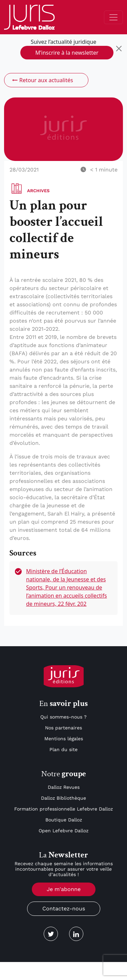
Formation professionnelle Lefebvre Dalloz (63, 809)
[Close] (119, 49)
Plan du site (63, 749)
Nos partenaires (63, 728)
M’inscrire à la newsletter (67, 53)
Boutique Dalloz (64, 820)
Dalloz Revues (64, 787)
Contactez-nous (64, 909)
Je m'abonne (64, 889)
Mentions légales (64, 739)
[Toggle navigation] (113, 17)
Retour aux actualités (42, 80)
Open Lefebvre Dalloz (63, 831)
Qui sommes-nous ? (63, 717)
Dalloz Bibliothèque (63, 798)
